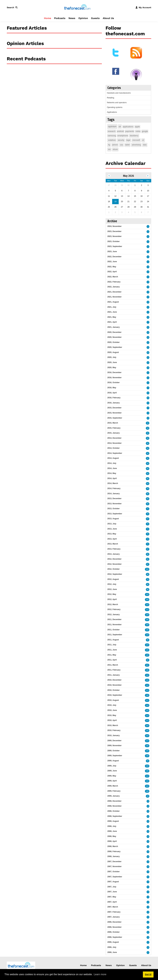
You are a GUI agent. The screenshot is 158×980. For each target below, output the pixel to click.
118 (147, 680)
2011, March (113, 665)
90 (148, 640)
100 (147, 600)
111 (147, 700)
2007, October (113, 872)
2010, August (113, 700)
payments (130, 131)
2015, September (115, 418)
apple (137, 127)
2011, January (113, 675)
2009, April (112, 781)
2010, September (115, 695)
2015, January (113, 433)
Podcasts (60, 18)
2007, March (113, 907)
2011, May (112, 655)
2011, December (114, 619)
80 (148, 590)
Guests (95, 18)
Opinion (83, 18)
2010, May (112, 715)
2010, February (114, 730)
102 (147, 569)
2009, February (114, 791)
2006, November (114, 927)
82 (148, 660)
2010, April (112, 720)
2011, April (112, 660)
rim (109, 149)
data (145, 145)
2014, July (112, 463)
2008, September (115, 816)
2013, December (114, 499)
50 (148, 469)
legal (128, 140)
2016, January (113, 403)
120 (147, 650)
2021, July (112, 307)
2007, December (114, 862)
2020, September (115, 347)
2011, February (114, 670)
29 (148, 796)
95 (148, 554)
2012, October (113, 569)
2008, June (112, 831)
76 (148, 514)
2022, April (112, 272)
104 (147, 726)
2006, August (113, 942)
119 (147, 635)
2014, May (112, 473)
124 (147, 645)
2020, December (114, 332)
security (121, 140)
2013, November (114, 504)
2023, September (115, 246)
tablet (127, 145)
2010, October (113, 690)
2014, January (113, 494)
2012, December (114, 559)
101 (147, 665)
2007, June (112, 892)
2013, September (115, 514)
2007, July (112, 887)
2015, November (114, 413)
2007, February (114, 912)
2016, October (113, 383)
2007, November (114, 866)
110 (147, 605)
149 (147, 751)
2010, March (113, 725)
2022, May (112, 267)
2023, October (113, 241)
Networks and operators (117, 103)
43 (148, 463)
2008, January (113, 856)
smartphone (123, 136)
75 (148, 524)
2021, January (113, 327)
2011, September (115, 635)
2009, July (112, 766)
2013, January (113, 554)
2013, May (112, 534)
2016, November (114, 378)
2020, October (113, 342)
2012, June (112, 589)
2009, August (113, 761)
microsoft (136, 140)
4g (109, 145)
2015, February (114, 428)
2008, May (112, 836)
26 (148, 433)
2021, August (113, 302)
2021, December (114, 292)
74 (148, 539)
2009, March (113, 786)
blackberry (134, 136)
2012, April (112, 599)
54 (148, 448)
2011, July (112, 645)
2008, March (113, 846)
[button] (13, 7)
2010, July (112, 705)
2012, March (113, 604)
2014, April (112, 478)
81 (148, 559)
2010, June (112, 710)
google (145, 131)
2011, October (113, 630)
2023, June (112, 251)
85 (148, 494)
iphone (115, 145)
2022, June (112, 262)
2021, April (112, 322)
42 (148, 453)
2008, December (114, 801)
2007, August (113, 882)
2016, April (112, 393)
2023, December (114, 231)
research (112, 131)
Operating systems (115, 107)
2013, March (113, 544)
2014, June (112, 468)
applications (128, 127)
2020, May (112, 367)
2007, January (113, 917)
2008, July (112, 826)
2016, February (114, 398)
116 (147, 675)
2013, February (114, 549)
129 (147, 615)
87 (148, 564)
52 (148, 474)
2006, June (112, 952)
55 (148, 479)
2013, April (112, 539)
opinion (112, 126)
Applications (112, 112)
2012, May (112, 594)
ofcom (115, 149)
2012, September (115, 574)
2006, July (112, 947)
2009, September (115, 756)
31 (148, 458)
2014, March (113, 483)
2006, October (113, 932)
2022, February (114, 282)
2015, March (113, 423)
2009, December (114, 741)
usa (121, 145)
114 (147, 716)
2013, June (112, 529)
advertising (136, 145)
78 (148, 489)
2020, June (112, 362)
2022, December (114, 257)
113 (147, 610)
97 (148, 549)
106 (147, 620)
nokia (138, 131)
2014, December (114, 438)
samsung (112, 136)
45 (148, 443)
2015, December (114, 408)
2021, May (112, 317)
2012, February (114, 609)
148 (147, 756)
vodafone (112, 140)
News (72, 18)
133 (147, 594)
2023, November (114, 236)
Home (48, 18)
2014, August (113, 458)
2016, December (114, 372)
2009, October (113, 751)
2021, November (114, 297)
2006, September (115, 937)
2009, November (114, 746)
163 (147, 786)
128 (147, 710)
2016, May (112, 388)
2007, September (115, 877)
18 (148, 428)
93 (148, 761)
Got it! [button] (148, 974)
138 (147, 670)
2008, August (113, 821)
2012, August (113, 579)
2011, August (113, 640)
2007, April (112, 902)
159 (147, 766)
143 (147, 736)
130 (147, 630)
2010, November (114, 685)
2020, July (112, 357)
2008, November (114, 806)
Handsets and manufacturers (119, 93)
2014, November (114, 443)
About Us (108, 18)
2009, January (113, 796)
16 (148, 423)
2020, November (114, 337)
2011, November (114, 625)
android (120, 131)
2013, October (113, 509)
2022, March (113, 277)
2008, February (114, 851)
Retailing (111, 98)
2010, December (114, 680)
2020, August (113, 352)
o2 (143, 140)
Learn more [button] (100, 974)
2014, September (115, 453)
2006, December (114, 922)
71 (148, 509)
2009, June (112, 771)
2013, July (112, 524)
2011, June (112, 650)
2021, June (112, 312)
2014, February (114, 488)
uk (120, 127)
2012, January (113, 615)
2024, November (114, 226)
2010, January (113, 735)
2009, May (112, 776)
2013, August (113, 519)
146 (147, 746)
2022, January (113, 287)
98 (148, 574)
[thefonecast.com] (77, 7)
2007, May (112, 897)
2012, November (114, 564)
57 (148, 519)
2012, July (112, 584)
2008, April (112, 841)
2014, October (113, 448)
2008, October (113, 811)
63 (148, 484)
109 (147, 625)
